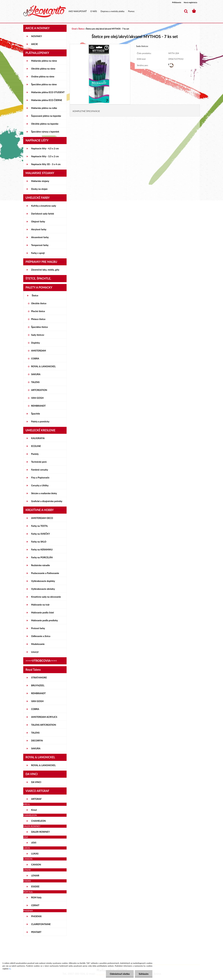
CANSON (36, 864)
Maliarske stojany (40, 181)
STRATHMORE (39, 677)
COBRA (35, 358)
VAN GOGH (37, 398)
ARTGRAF (36, 799)
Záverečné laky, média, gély (45, 270)
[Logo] (45, 11)
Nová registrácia (190, 2)
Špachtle (36, 414)
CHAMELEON (38, 821)
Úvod (74, 29)
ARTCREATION (39, 390)
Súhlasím (144, 974)
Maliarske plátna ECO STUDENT (48, 92)
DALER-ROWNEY (40, 832)
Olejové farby (38, 221)
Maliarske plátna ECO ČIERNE (47, 100)
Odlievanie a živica (41, 636)
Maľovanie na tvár (40, 605)
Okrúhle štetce (39, 303)
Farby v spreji (38, 253)
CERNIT (35, 905)
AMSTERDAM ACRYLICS (44, 717)
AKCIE (34, 44)
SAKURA (36, 374)
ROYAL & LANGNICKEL (43, 366)
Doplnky (36, 343)
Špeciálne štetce (39, 327)
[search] (186, 11)
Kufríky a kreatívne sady (44, 206)
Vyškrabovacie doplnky (43, 581)
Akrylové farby (39, 229)
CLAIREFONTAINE (41, 924)
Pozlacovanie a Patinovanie (45, 573)
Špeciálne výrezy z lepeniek (45, 132)
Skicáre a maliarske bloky (44, 493)
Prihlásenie (177, 2)
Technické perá (39, 462)
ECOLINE (36, 446)
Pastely (35, 454)
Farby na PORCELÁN (42, 557)
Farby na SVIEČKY (40, 534)
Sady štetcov (38, 335)
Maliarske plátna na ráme (44, 61)
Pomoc (131, 11)
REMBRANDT (38, 406)
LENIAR (35, 875)
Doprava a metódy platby (112, 11)
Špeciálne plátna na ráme (44, 84)
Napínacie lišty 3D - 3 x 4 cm (46, 164)
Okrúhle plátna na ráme (43, 69)
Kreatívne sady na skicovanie (46, 597)
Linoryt (35, 652)
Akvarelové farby (40, 237)
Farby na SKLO (39, 542)
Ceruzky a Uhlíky (40, 485)
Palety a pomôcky (40, 421)
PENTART (36, 932)
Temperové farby (40, 245)
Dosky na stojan (39, 189)
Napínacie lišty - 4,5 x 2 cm (45, 148)
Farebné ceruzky (40, 470)
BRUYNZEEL (38, 685)
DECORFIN (37, 740)
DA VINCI (36, 782)
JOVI (34, 843)
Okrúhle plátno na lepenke (45, 124)
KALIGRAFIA (38, 438)
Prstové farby (38, 628)
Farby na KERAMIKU (42, 549)
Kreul (34, 810)
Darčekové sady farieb (43, 214)
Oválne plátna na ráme (43, 76)
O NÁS (94, 11)
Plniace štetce (38, 319)
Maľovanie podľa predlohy (45, 620)
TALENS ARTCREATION (44, 725)
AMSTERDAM (39, 351)
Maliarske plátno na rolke (44, 108)
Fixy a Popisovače (40, 477)
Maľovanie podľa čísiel (43, 612)
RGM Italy (36, 897)
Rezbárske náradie (40, 565)
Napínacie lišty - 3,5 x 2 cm (45, 156)
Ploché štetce (38, 311)
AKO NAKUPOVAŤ (78, 11)
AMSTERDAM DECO (42, 518)
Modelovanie (38, 644)
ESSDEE (35, 886)
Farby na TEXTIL (39, 526)
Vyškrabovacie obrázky (43, 589)
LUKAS (35, 854)
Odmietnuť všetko (120, 974)
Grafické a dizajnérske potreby (47, 501)
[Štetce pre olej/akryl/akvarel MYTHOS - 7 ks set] (100, 46)
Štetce (35, 295)
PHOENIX (36, 916)
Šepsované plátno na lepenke (46, 116)
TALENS (35, 382)
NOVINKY (37, 36)
